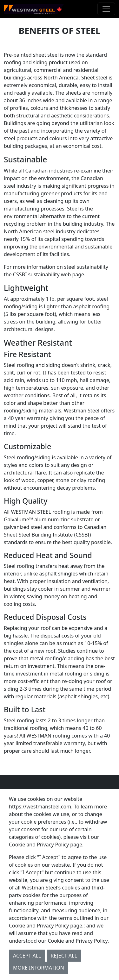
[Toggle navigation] (106, 9)
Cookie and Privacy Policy (39, 845)
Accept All (27, 956)
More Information (39, 968)
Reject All (64, 956)
